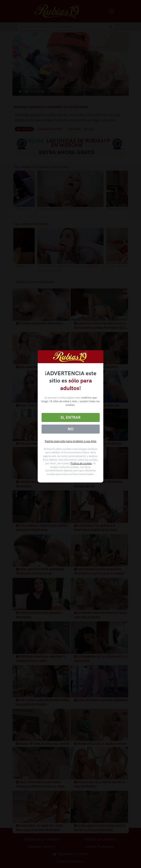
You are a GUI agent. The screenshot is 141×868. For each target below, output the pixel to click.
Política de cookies (81, 463)
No (71, 429)
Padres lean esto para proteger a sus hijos (71, 441)
